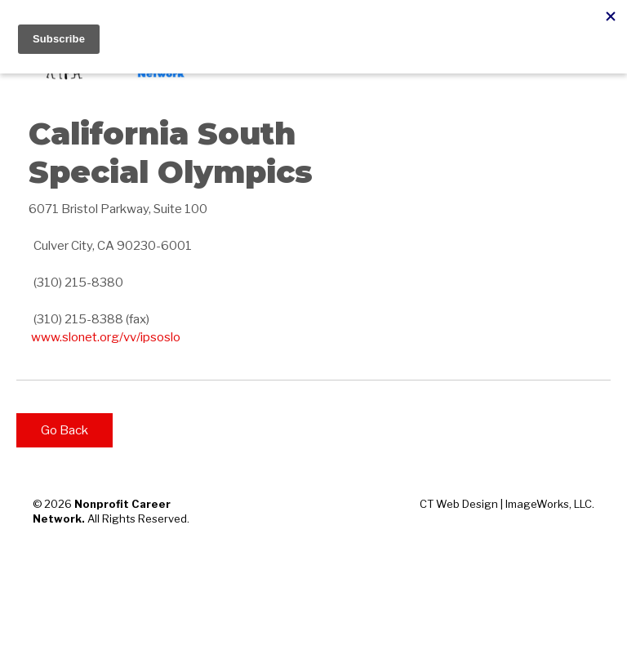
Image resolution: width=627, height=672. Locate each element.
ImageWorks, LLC (549, 504)
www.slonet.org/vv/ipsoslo (106, 337)
